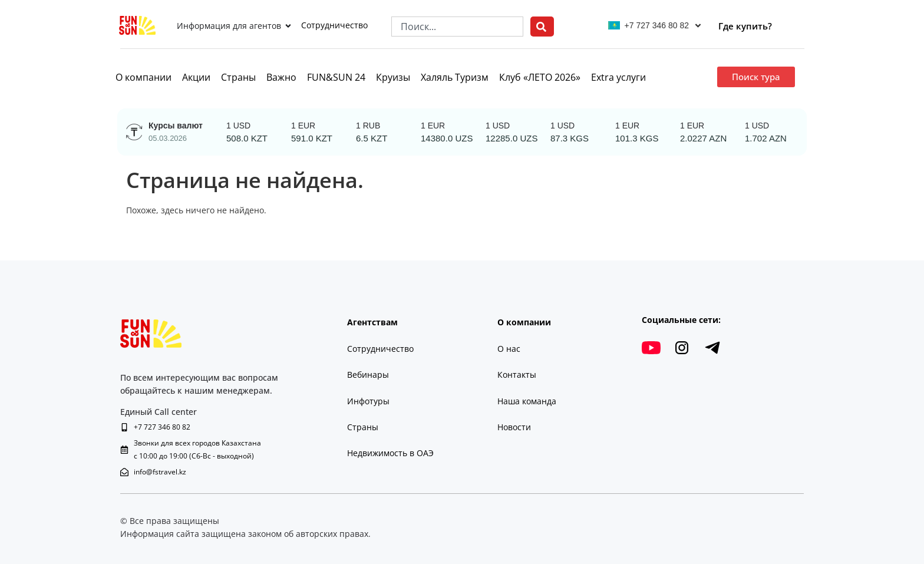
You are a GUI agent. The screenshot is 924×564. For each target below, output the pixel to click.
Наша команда (527, 401)
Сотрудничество (334, 25)
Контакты (517, 375)
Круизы (393, 77)
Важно (281, 77)
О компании (143, 77)
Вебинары (368, 375)
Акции (196, 77)
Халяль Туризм (455, 77)
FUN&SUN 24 (336, 77)
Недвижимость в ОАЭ (390, 453)
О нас (509, 349)
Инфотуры (368, 401)
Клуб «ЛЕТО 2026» (540, 77)
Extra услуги (618, 77)
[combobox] (457, 27)
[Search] (542, 27)
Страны (238, 77)
